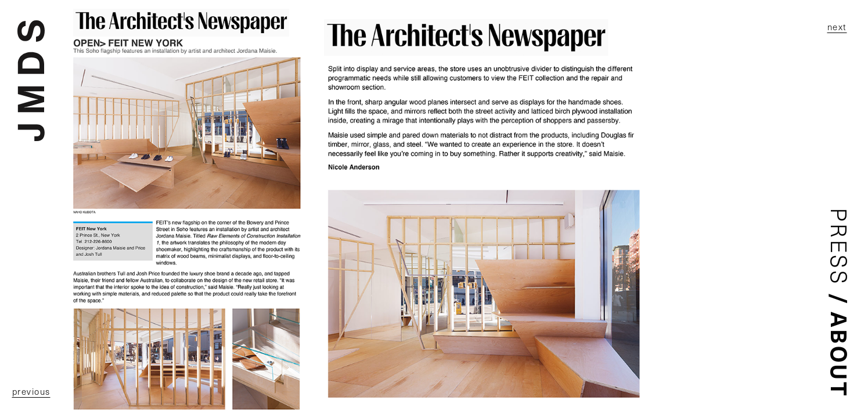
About (840, 355)
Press (840, 247)
